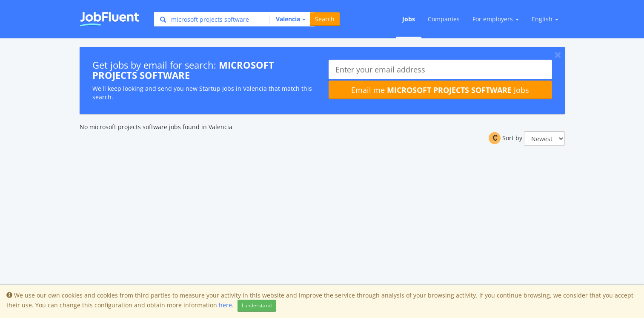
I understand (257, 305)
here (225, 305)
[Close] (558, 55)
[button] (287, 19)
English (545, 19)
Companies (444, 19)
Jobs (409, 19)
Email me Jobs (440, 90)
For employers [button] (496, 19)
